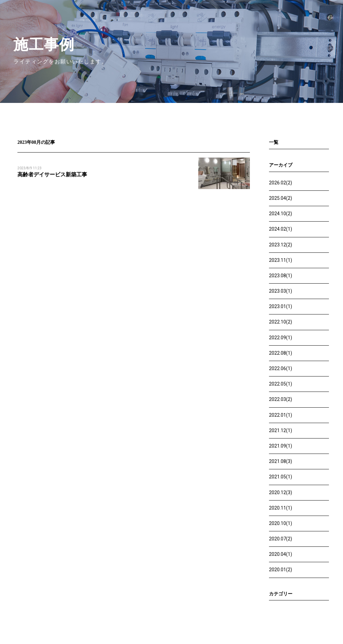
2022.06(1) (281, 368)
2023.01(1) (281, 306)
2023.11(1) (281, 260)
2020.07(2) (281, 539)
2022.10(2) (281, 322)
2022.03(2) (281, 399)
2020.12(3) (281, 492)
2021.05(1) (281, 477)
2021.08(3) (281, 461)
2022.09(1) (281, 338)
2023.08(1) (281, 276)
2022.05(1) (281, 384)
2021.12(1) (281, 430)
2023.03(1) (281, 291)
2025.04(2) (281, 198)
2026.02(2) (281, 183)
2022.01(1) (281, 415)
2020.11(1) (281, 508)
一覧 (274, 142)
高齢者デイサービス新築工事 (52, 174)
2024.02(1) (281, 229)
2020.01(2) (281, 570)
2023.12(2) (281, 245)
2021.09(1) (281, 446)
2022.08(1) (281, 353)
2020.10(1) (281, 523)
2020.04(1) (281, 554)
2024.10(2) (281, 214)
